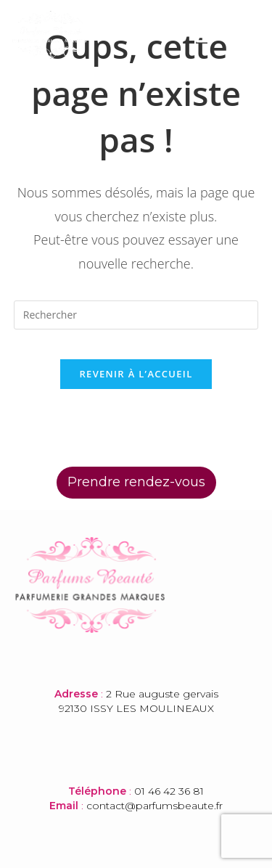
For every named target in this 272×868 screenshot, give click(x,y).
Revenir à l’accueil (136, 374)
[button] (204, 35)
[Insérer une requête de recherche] (136, 315)
